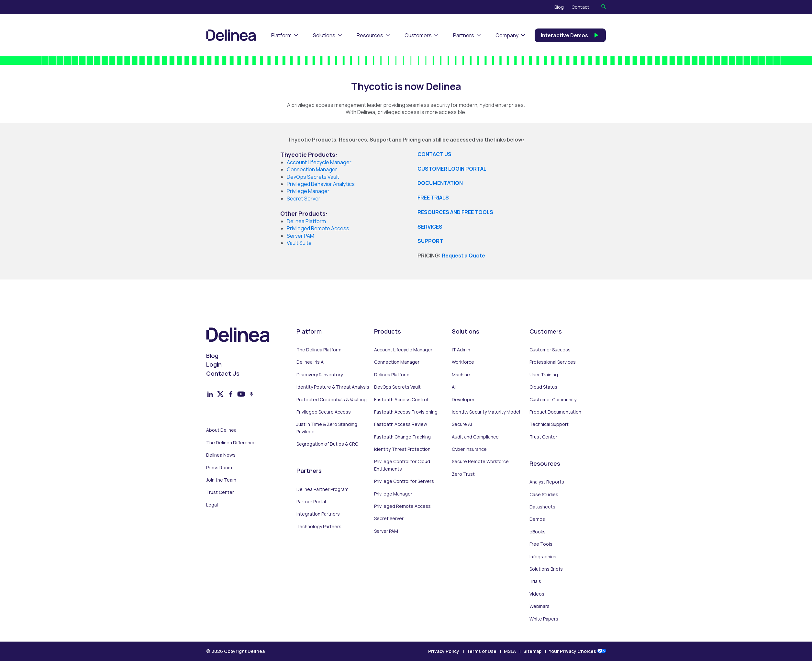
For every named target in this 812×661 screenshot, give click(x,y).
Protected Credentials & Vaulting (332, 399)
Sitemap (532, 651)
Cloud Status (543, 387)
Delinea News (221, 455)
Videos (537, 594)
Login (214, 364)
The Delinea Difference (231, 443)
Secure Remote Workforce (480, 461)
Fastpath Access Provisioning (406, 412)
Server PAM (300, 236)
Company (507, 35)
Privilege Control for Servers (404, 481)
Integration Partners (318, 514)
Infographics (543, 557)
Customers (418, 35)
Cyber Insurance (469, 449)
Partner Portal (311, 501)
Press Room (219, 467)
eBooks (538, 532)
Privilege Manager (393, 494)
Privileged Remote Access (402, 506)
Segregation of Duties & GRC (327, 444)
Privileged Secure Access (324, 412)
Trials (535, 581)
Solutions (324, 35)
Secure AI (462, 424)
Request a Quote (463, 256)
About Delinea (221, 430)
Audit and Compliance (475, 437)
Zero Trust (463, 474)
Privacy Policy (444, 651)
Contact (580, 7)
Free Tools (541, 544)
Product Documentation (555, 412)
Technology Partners (319, 526)
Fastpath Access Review (401, 424)
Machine (461, 375)
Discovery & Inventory (320, 375)
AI (454, 387)
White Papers (544, 619)
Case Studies (544, 494)
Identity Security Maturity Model (486, 412)
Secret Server (389, 518)
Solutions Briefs (546, 569)
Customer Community (553, 399)
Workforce (463, 362)
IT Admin (461, 350)
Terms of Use (482, 651)
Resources (370, 35)
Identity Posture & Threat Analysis (333, 387)
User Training (544, 375)
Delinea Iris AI (311, 362)
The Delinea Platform (319, 350)
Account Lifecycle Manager (403, 350)
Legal (212, 505)
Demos (537, 519)
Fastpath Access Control (401, 399)
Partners (464, 35)
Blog (559, 7)
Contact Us (223, 373)
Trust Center (220, 492)
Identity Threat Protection (402, 449)
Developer (463, 399)
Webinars (539, 606)
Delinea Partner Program (323, 489)
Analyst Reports (547, 482)
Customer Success (550, 350)
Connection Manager (397, 362)
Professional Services (553, 362)
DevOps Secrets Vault (397, 387)
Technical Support (549, 424)
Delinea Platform (392, 375)
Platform (281, 35)
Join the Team (221, 480)
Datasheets (542, 507)
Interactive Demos (570, 35)
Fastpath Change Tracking (402, 437)
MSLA (510, 651)
